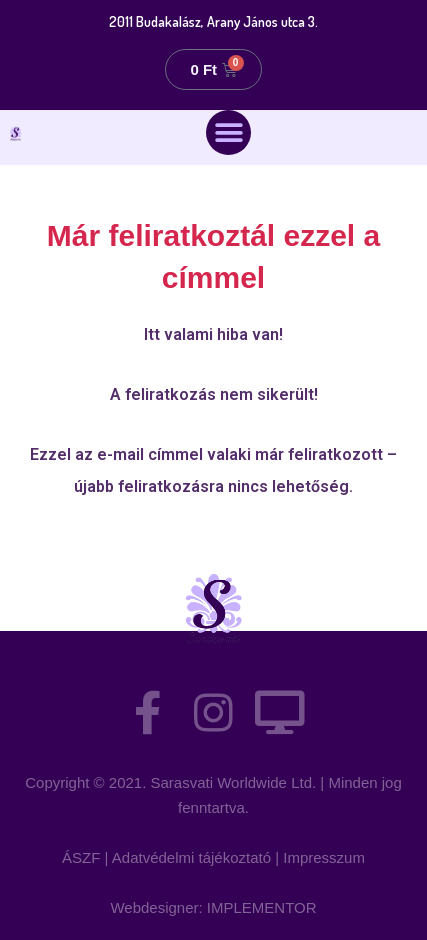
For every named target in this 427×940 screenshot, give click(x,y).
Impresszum (324, 857)
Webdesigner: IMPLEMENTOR (213, 907)
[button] (228, 132)
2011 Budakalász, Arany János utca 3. (213, 21)
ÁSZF (81, 857)
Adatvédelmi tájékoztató (191, 857)
